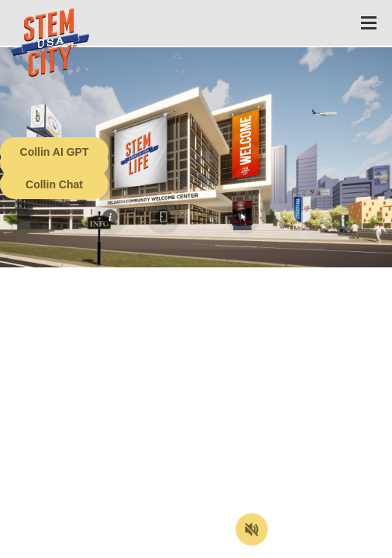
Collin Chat (54, 184)
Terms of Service (88, 546)
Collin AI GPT (55, 152)
